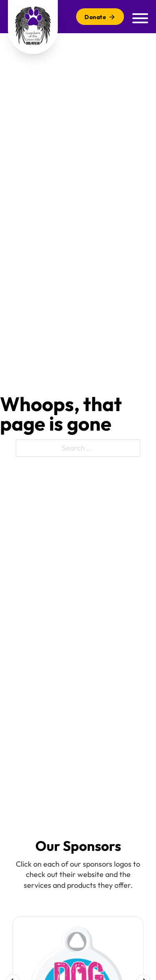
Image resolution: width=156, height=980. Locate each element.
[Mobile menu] (140, 17)
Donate (100, 17)
